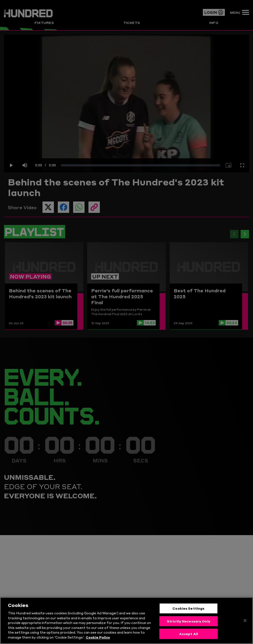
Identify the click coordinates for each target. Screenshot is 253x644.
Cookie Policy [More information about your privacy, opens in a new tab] (98, 639)
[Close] (245, 622)
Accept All (189, 636)
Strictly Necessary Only (189, 623)
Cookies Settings (188, 610)
